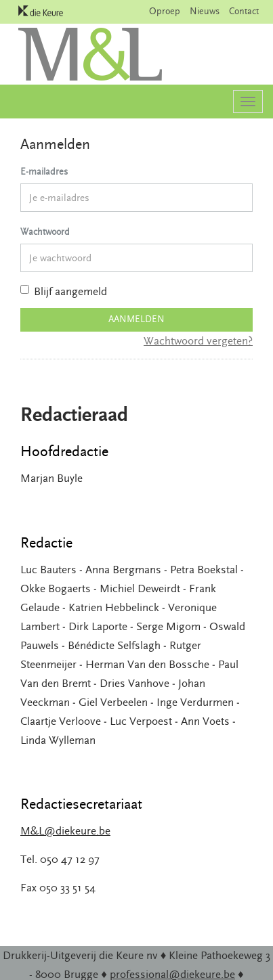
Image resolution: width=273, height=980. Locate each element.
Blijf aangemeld (64, 292)
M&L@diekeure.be (65, 831)
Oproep (165, 12)
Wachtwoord (45, 232)
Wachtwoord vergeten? (198, 341)
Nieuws (205, 12)
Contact (244, 12)
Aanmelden (136, 319)
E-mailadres (44, 172)
